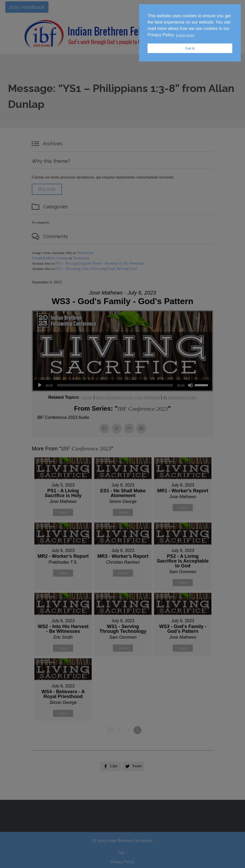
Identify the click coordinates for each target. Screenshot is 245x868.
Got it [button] (190, 48)
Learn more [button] (185, 35)
